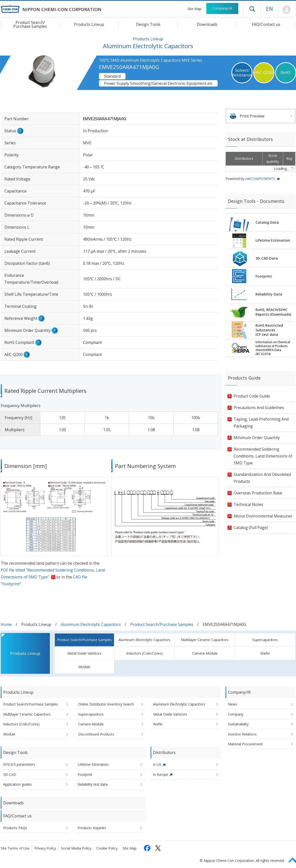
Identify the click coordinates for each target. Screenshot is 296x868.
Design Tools (148, 24)
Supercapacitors (265, 640)
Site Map (194, 9)
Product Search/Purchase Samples (162, 624)
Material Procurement (245, 744)
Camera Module (205, 653)
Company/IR (222, 8)
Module (84, 667)
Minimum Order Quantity (257, 438)
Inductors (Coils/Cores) (144, 653)
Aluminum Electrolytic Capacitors (91, 624)
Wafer (265, 653)
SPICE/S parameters (19, 764)
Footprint (264, 276)
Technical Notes (248, 504)
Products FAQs (15, 828)
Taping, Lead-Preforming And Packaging (261, 423)
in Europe (161, 774)
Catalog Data (267, 222)
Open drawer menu (252, 9)
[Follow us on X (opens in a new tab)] (158, 848)
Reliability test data (93, 784)
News (233, 704)
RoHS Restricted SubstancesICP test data (269, 330)
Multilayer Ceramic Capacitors (205, 640)
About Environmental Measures (263, 516)
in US (157, 764)
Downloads (207, 24)
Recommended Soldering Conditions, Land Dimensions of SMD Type (263, 456)
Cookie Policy (107, 848)
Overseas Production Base (258, 493)
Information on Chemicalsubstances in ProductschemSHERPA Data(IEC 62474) (273, 348)
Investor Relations (242, 734)
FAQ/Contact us (266, 24)
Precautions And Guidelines (259, 408)
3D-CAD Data (267, 258)
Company (236, 714)
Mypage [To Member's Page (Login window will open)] (287, 10)
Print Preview (252, 116)
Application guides (18, 784)
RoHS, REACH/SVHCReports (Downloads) (273, 312)
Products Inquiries (92, 828)
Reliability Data (269, 294)
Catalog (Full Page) (251, 528)
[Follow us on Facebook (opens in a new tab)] (147, 848)
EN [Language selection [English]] (269, 9)
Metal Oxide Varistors (84, 653)
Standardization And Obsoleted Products (262, 478)
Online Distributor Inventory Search (106, 704)
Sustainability (238, 724)
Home (6, 624)
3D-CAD (10, 774)
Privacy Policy (45, 848)
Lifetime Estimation (273, 240)
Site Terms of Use (15, 848)
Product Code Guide (252, 396)
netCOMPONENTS (260, 179)
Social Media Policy (76, 848)
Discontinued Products (96, 734)
